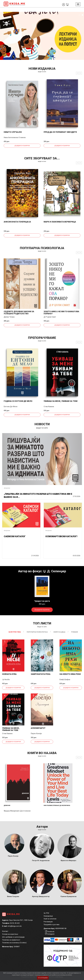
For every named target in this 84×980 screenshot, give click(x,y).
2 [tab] (82, 15)
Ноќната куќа (9, 674)
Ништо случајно (13, 132)
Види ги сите (42, 627)
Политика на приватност (11, 940)
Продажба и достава (51, 925)
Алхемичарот (38, 728)
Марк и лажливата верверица (60, 222)
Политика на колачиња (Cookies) (14, 943)
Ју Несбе (6, 680)
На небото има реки (70, 674)
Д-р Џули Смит (50, 317)
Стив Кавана (49, 407)
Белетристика (15, 632)
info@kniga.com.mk (15, 926)
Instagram (51, 934)
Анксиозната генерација (17, 222)
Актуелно (7, 488)
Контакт (5, 931)
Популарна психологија (37, 632)
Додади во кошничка (22, 146)
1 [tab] (79, 15)
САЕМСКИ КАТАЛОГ (15, 536)
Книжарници (48, 916)
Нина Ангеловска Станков (15, 137)
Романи (75, 632)
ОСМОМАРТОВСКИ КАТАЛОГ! (61, 536)
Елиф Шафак (65, 680)
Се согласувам (43, 978)
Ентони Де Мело (11, 407)
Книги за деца (59, 632)
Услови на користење (10, 934)
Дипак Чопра (9, 317)
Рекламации (48, 922)
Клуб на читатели (50, 919)
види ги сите (42, 72)
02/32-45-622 (15, 923)
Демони (7, 805)
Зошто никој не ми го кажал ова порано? (61, 313)
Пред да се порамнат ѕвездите (60, 132)
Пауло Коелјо (36, 734)
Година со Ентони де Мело (18, 401)
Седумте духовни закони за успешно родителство (19, 313)
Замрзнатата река (41, 674)
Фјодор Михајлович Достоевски (17, 811)
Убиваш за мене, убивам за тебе (61, 401)
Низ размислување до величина (57, 805)
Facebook (51, 932)
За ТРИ (46, 913)
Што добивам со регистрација (13, 937)
